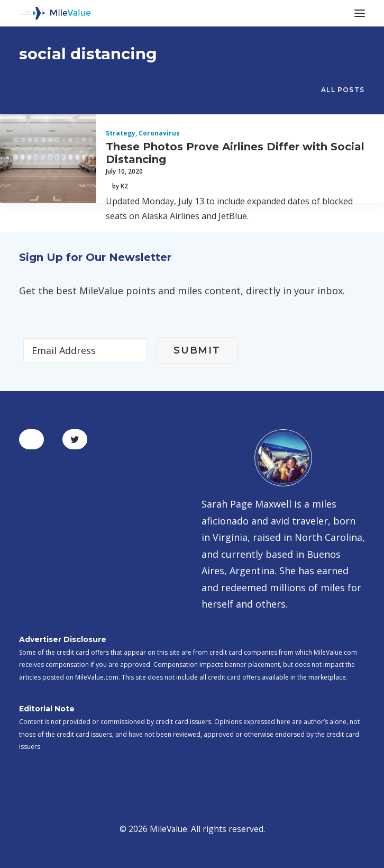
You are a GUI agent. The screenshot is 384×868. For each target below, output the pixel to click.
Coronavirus (159, 133)
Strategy (121, 133)
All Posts (343, 90)
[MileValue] (55, 13)
